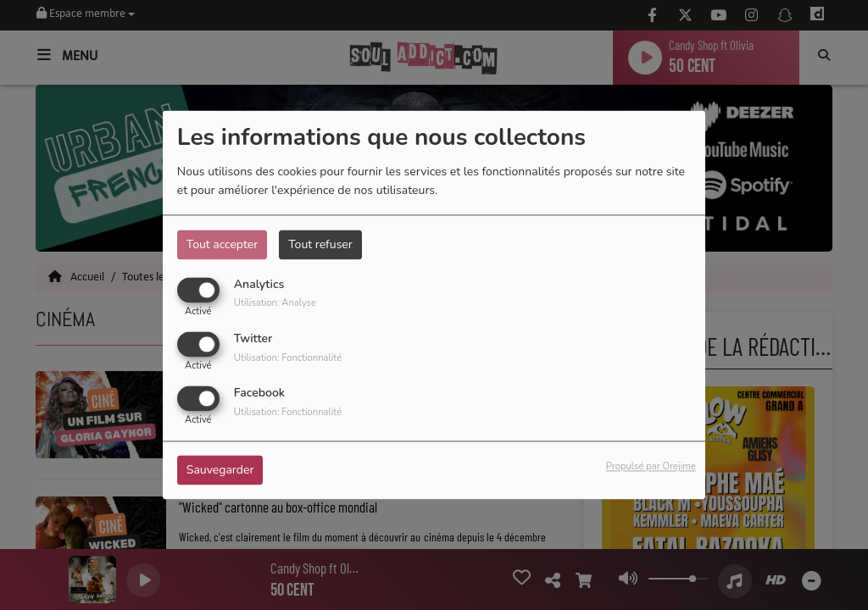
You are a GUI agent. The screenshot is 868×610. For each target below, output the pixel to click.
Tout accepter (222, 244)
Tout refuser (320, 244)
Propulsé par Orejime (651, 467)
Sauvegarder (220, 471)
